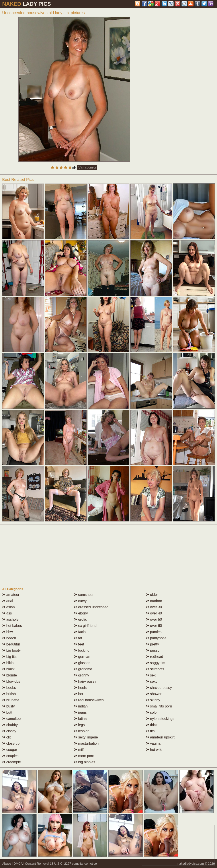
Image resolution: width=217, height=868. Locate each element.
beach (9, 638)
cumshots (84, 595)
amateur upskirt (160, 737)
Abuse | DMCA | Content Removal (26, 864)
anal (8, 601)
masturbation (86, 743)
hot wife (154, 750)
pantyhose (156, 638)
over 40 (154, 613)
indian (81, 706)
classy (9, 731)
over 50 (154, 619)
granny (81, 675)
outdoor (154, 601)
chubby (10, 725)
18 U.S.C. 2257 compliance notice (73, 864)
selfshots (155, 669)
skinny (153, 700)
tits (150, 731)
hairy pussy (85, 681)
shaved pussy (159, 688)
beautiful (11, 644)
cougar (10, 750)
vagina (153, 743)
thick (152, 725)
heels (80, 688)
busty (9, 706)
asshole (10, 619)
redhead (155, 657)
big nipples (85, 762)
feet (79, 644)
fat (78, 638)
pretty (152, 644)
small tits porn (159, 706)
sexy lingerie (86, 737)
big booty (11, 650)
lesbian (82, 731)
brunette (11, 700)
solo (151, 712)
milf (79, 750)
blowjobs (11, 681)
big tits (9, 657)
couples (10, 756)
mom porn (84, 756)
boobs (9, 688)
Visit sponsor (87, 167)
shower (154, 694)
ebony (81, 613)
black (8, 669)
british (9, 694)
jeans (80, 712)
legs (79, 725)
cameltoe (11, 719)
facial (80, 632)
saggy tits (156, 663)
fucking (82, 650)
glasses (82, 663)
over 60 (154, 626)
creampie (12, 762)
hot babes (12, 626)
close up (11, 743)
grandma (83, 669)
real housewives (89, 700)
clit (6, 737)
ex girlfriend (85, 626)
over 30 (154, 607)
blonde (10, 675)
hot (79, 694)
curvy (80, 601)
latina (80, 719)
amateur (11, 595)
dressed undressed (91, 607)
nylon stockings (160, 719)
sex (151, 675)
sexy (152, 681)
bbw (8, 632)
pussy (153, 650)
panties (154, 632)
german (82, 657)
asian (9, 607)
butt (7, 712)
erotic (80, 619)
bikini (8, 663)
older (152, 595)
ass (7, 613)
